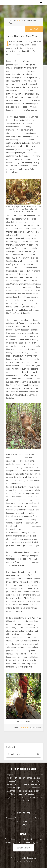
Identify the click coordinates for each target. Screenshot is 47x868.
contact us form (24, 848)
